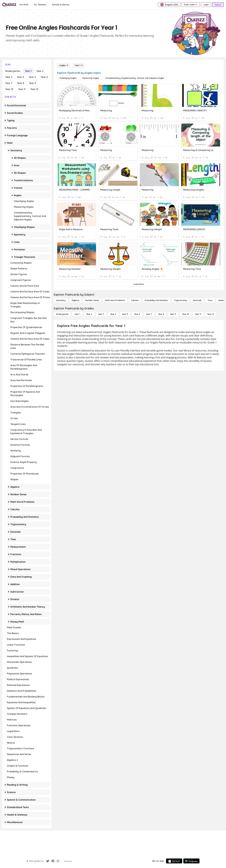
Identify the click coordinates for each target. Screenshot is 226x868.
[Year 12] (210, 314)
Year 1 (28, 71)
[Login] (206, 5)
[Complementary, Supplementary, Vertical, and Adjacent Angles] (135, 78)
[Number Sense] (92, 300)
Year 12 (34, 89)
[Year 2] (89, 314)
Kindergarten (13, 71)
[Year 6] (137, 314)
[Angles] (64, 65)
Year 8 (21, 83)
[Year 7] (149, 314)
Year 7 (9, 83)
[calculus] (135, 300)
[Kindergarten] (62, 314)
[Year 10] (185, 314)
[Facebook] (53, 861)
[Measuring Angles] (91, 78)
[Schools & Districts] (61, 5)
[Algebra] (75, 300)
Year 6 (44, 77)
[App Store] (174, 861)
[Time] (210, 300)
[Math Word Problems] (115, 300)
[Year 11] (198, 314)
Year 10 (9, 89)
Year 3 (9, 77)
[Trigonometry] (180, 300)
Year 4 (20, 77)
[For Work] (24, 5)
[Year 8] (161, 314)
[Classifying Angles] (68, 78)
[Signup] (218, 5)
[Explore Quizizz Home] (9, 5)
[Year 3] (101, 314)
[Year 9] (173, 314)
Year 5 (32, 77)
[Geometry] (61, 300)
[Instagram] (58, 861)
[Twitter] (48, 861)
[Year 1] (79, 65)
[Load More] (139, 284)
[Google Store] (191, 861)
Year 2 (40, 71)
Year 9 (32, 83)
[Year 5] (125, 314)
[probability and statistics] (156, 300)
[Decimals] (197, 300)
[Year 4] (113, 314)
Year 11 (22, 89)
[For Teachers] (40, 5)
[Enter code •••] (191, 5)
